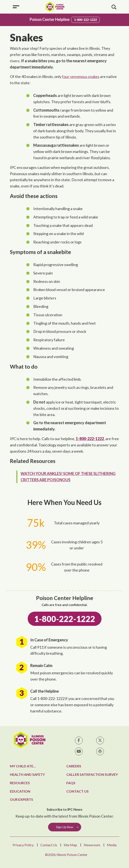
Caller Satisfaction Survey (92, 774)
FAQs (71, 783)
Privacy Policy (23, 845)
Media (112, 845)
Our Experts (21, 799)
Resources (20, 783)
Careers (74, 766)
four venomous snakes (81, 76)
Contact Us (77, 791)
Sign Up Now (65, 827)
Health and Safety (27, 774)
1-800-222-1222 (85, 20)
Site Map (70, 845)
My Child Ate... (23, 766)
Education (20, 791)
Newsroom (92, 845)
